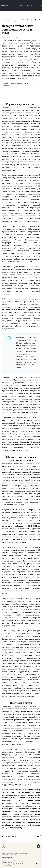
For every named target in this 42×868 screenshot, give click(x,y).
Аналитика (18, 5)
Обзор (30, 5)
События (5, 5)
